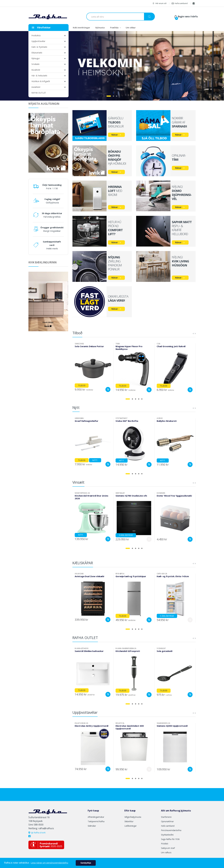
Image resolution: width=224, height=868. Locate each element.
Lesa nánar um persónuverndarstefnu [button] (49, 863)
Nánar (115, 135)
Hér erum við (159, 3)
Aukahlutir (36, 87)
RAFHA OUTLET (39, 93)
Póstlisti (165, 844)
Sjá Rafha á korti (37, 833)
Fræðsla (114, 27)
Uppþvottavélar (38, 41)
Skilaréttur (129, 821)
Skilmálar (92, 826)
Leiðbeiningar (130, 826)
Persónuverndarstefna (171, 830)
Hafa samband (179, 3)
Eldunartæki (37, 53)
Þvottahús (36, 35)
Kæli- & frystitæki (39, 47)
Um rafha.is (166, 852)
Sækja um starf (168, 848)
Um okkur (131, 27)
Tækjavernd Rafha (96, 821)
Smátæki (35, 64)
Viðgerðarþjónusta (133, 817)
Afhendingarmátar (96, 817)
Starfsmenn (166, 817)
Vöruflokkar (41, 27)
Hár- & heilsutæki (39, 76)
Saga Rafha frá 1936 (170, 839)
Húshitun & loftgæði (41, 81)
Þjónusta (100, 27)
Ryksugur (36, 58)
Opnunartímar (167, 821)
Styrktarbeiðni (167, 835)
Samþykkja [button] (86, 863)
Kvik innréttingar (81, 27)
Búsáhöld (36, 70)
